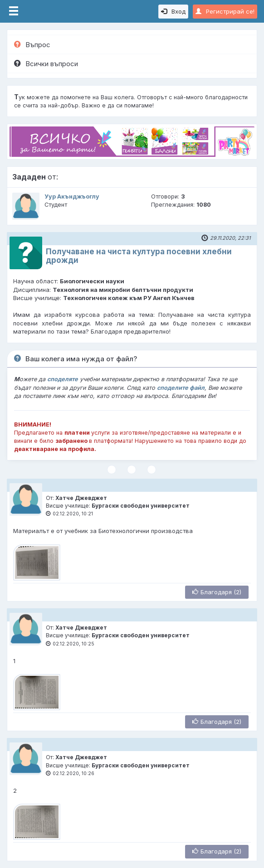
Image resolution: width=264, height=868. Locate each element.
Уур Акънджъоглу (72, 196)
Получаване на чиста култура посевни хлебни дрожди (139, 256)
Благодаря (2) (217, 592)
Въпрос (32, 45)
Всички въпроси (46, 64)
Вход (173, 11)
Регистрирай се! (225, 11)
